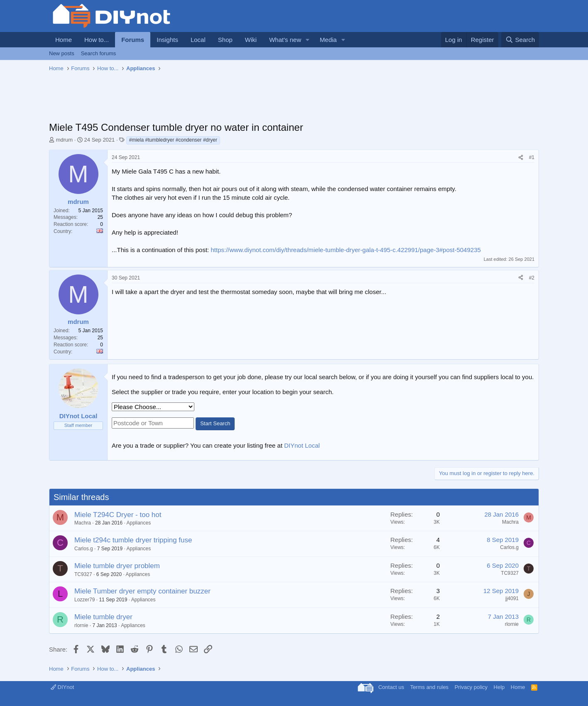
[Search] (520, 40)
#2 (532, 278)
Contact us (391, 687)
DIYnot (62, 687)
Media (328, 40)
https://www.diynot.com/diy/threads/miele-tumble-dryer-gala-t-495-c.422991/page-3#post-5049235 (345, 250)
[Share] (521, 158)
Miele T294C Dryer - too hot (118, 515)
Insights (167, 40)
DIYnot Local (302, 445)
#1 (532, 157)
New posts (62, 53)
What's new (285, 40)
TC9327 (83, 574)
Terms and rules (429, 687)
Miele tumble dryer (103, 617)
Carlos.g (84, 549)
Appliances (138, 523)
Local (198, 40)
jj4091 (512, 598)
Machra (83, 523)
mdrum (64, 140)
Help (499, 687)
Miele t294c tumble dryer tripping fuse (133, 540)
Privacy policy (471, 687)
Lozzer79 (85, 600)
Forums (133, 40)
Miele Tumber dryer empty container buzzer (142, 591)
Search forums (99, 53)
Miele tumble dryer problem (117, 566)
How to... (97, 40)
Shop (225, 40)
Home (64, 40)
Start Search (215, 423)
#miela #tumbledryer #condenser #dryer (173, 140)
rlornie (81, 625)
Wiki (251, 40)
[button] (308, 40)
